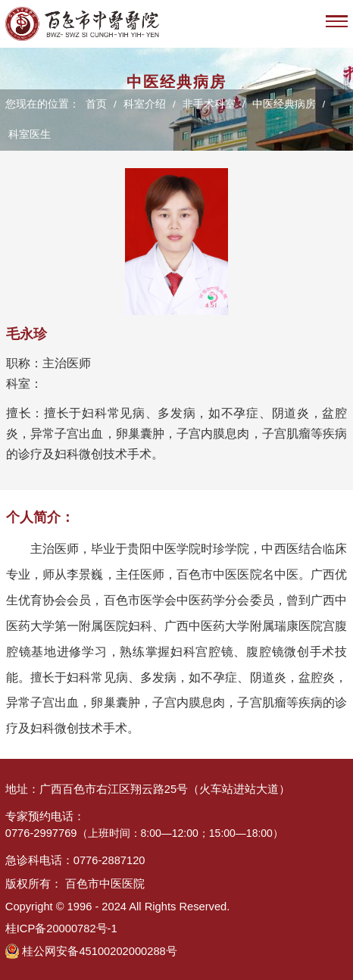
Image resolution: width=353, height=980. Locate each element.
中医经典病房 (284, 104)
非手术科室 (209, 104)
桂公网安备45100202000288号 (99, 951)
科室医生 (30, 134)
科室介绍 (145, 104)
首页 (96, 104)
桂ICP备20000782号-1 (61, 929)
